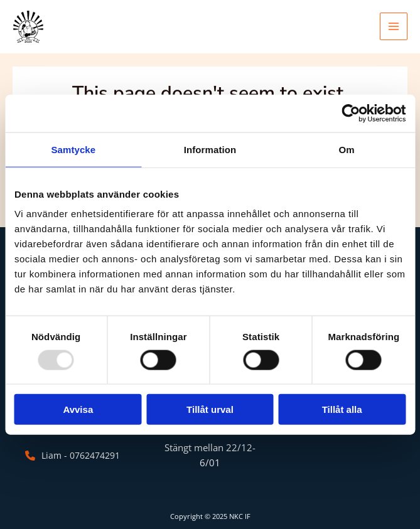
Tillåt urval (210, 409)
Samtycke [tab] (73, 149)
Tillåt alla (342, 409)
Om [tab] (347, 149)
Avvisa (78, 409)
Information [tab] (210, 149)
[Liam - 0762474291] (71, 456)
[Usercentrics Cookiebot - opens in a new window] (351, 113)
